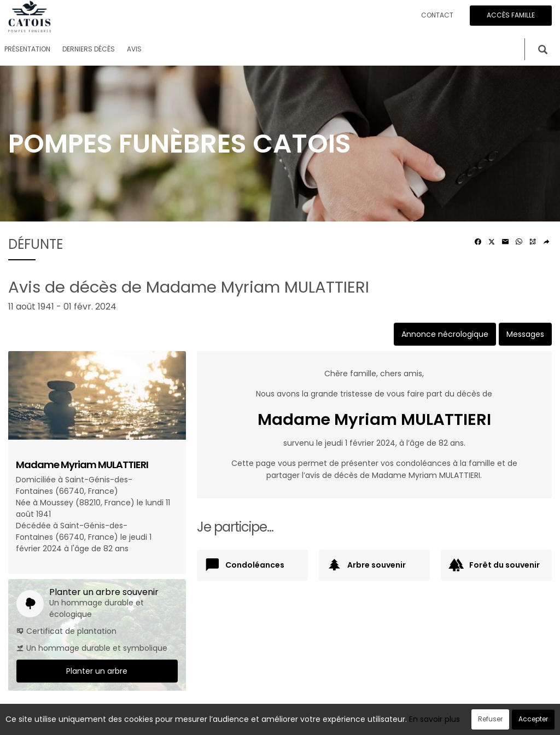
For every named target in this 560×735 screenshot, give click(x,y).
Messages (525, 334)
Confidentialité (277, 721)
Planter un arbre (97, 671)
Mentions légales (385, 721)
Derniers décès (89, 49)
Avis (134, 49)
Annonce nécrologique (445, 334)
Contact (437, 15)
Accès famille (511, 15)
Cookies (329, 721)
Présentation (27, 49)
